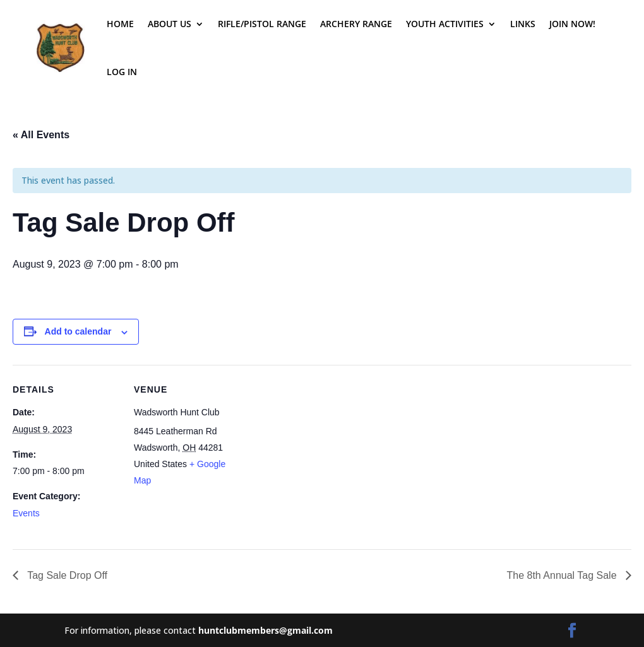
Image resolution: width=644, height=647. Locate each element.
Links (523, 24)
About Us (170, 24)
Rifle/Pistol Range (262, 24)
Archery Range (356, 24)
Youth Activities (445, 24)
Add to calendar (78, 331)
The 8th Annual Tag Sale (563, 575)
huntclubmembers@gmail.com (265, 630)
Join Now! (572, 24)
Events (26, 513)
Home (120, 24)
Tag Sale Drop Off (66, 575)
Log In (122, 72)
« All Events (41, 135)
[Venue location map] (322, 452)
